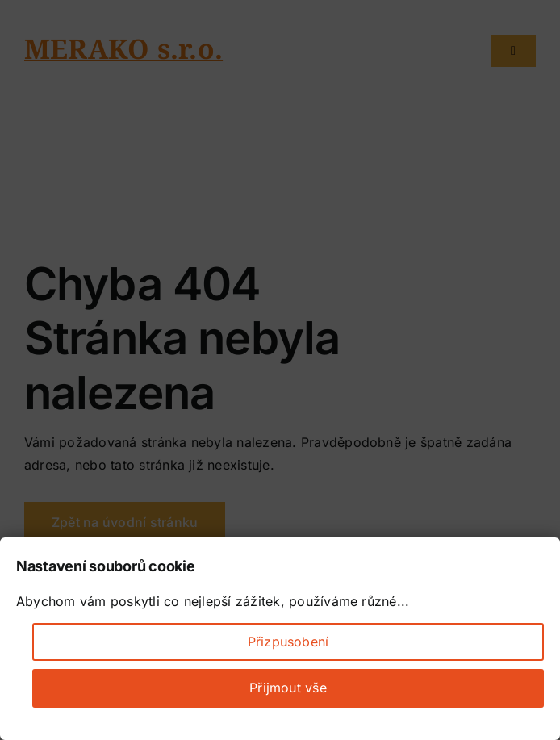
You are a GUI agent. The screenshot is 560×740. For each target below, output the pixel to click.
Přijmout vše (288, 688)
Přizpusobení (288, 642)
